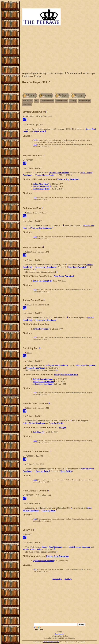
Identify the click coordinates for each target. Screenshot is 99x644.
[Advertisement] (59, 49)
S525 (35, 145)
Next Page (27, 104)
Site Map (73, 101)
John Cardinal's (47, 642)
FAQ (37, 101)
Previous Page (85, 101)
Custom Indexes (47, 101)
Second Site (56, 642)
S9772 (36, 140)
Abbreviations (62, 101)
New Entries (28, 101)
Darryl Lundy (59, 634)
